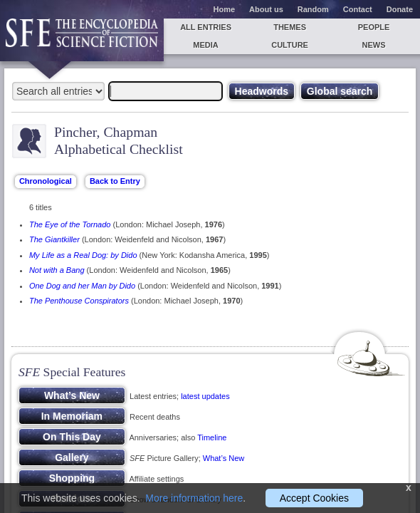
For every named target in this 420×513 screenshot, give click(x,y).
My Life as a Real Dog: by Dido (83, 255)
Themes (290, 27)
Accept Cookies (314, 498)
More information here (194, 498)
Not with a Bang (57, 270)
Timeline (212, 437)
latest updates (205, 396)
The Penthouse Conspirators (79, 301)
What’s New (224, 458)
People (374, 27)
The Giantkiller (54, 239)
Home (225, 9)
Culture (290, 45)
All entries (206, 27)
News (374, 45)
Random (313, 9)
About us (266, 9)
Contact (358, 9)
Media (205, 45)
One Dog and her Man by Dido (82, 286)
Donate (400, 9)
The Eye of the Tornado (70, 224)
